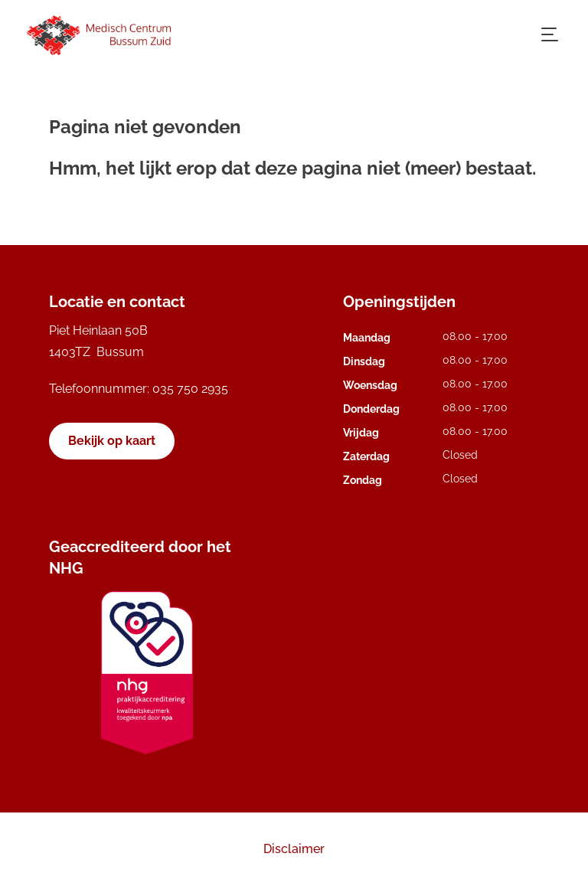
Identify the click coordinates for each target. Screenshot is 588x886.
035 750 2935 (190, 389)
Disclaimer (294, 849)
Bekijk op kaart (112, 441)
